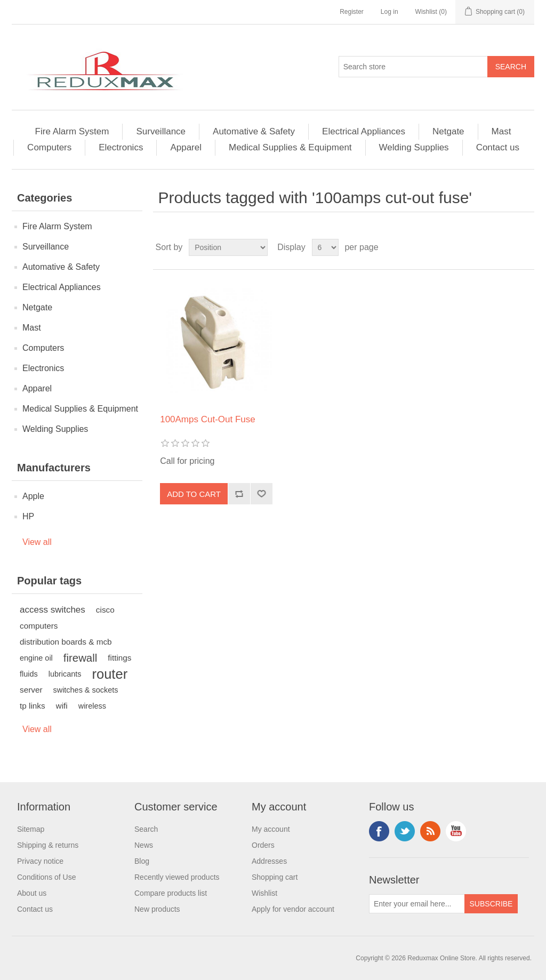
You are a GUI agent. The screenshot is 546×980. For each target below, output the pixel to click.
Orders (263, 845)
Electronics (121, 147)
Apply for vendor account (293, 909)
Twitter (405, 831)
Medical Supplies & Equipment (290, 147)
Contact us (498, 147)
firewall (80, 658)
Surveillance (161, 131)
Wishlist (264, 893)
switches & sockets (86, 690)
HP (28, 516)
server (31, 690)
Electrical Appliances (364, 131)
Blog (142, 861)
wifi (62, 706)
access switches (53, 610)
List (525, 247)
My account (271, 829)
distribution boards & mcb (66, 642)
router (110, 674)
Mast (501, 131)
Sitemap (31, 829)
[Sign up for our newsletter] (417, 904)
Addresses (269, 861)
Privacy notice (40, 861)
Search (146, 829)
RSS (430, 831)
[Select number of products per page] (325, 247)
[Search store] (413, 67)
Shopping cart (275, 877)
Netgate (448, 131)
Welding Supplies (414, 147)
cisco (105, 610)
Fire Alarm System (72, 131)
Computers (49, 147)
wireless (92, 706)
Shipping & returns (48, 845)
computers (39, 626)
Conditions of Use (47, 877)
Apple (33, 496)
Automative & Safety (254, 131)
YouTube (456, 831)
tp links (33, 706)
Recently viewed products (177, 877)
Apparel (186, 147)
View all (37, 542)
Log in (390, 12)
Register (352, 12)
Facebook (379, 831)
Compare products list (171, 893)
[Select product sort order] (228, 247)
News (144, 845)
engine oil (36, 658)
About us (32, 893)
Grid (506, 247)
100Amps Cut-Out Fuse (208, 419)
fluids (29, 674)
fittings (119, 658)
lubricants (65, 674)
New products (157, 909)
